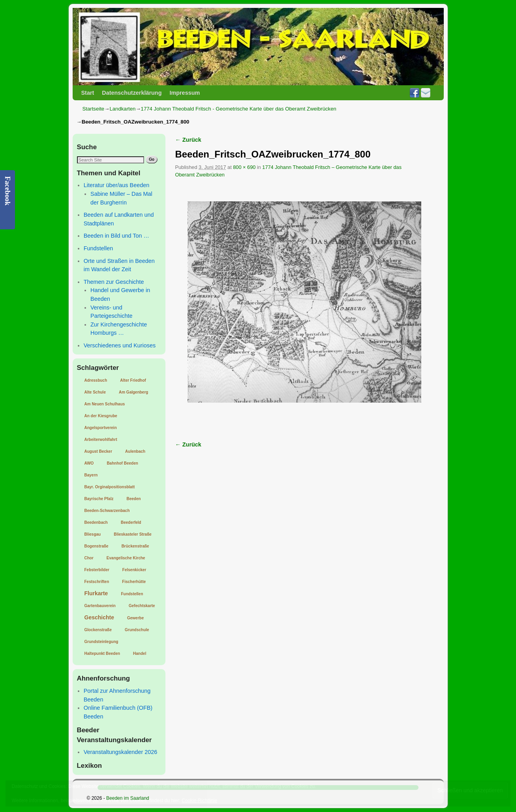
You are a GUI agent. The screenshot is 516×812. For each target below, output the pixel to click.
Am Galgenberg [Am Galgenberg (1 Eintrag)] (133, 392)
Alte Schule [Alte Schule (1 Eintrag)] (95, 392)
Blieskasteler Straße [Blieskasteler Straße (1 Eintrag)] (133, 534)
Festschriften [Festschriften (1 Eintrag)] (97, 582)
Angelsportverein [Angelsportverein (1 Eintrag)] (101, 428)
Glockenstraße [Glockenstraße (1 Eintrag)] (98, 630)
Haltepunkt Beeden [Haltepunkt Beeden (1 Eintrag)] (102, 654)
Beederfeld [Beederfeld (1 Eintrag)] (131, 522)
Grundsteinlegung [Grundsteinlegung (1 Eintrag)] (101, 642)
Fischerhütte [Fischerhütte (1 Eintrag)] (134, 582)
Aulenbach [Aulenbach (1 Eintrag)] (135, 451)
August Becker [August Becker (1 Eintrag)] (99, 451)
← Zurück (188, 140)
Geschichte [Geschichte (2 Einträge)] (99, 617)
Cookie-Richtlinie (199, 801)
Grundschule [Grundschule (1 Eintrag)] (137, 630)
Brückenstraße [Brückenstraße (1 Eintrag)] (135, 546)
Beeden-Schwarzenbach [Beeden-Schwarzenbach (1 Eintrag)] (107, 511)
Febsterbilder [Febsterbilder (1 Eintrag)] (97, 570)
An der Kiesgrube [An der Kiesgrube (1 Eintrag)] (101, 416)
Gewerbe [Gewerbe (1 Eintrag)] (135, 618)
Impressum (185, 93)
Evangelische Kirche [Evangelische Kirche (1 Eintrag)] (126, 558)
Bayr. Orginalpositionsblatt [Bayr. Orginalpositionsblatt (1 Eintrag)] (110, 487)
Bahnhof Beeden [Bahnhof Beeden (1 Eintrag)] (122, 463)
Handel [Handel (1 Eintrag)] (140, 654)
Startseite (94, 109)
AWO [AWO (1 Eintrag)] (89, 463)
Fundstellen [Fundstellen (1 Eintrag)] (132, 594)
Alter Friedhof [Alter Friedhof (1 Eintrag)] (133, 380)
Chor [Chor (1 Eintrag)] (89, 558)
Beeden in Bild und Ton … (116, 236)
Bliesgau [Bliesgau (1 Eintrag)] (93, 534)
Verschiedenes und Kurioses (120, 345)
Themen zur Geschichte (114, 282)
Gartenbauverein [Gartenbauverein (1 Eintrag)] (100, 606)
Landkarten (122, 109)
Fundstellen (98, 248)
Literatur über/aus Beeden (116, 185)
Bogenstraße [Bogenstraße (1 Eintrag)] (97, 546)
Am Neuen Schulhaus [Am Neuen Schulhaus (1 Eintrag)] (105, 404)
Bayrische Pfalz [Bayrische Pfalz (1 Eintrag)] (99, 499)
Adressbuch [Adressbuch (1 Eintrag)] (96, 380)
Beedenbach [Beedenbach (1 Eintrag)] (96, 522)
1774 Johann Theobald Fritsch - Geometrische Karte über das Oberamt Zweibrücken (239, 109)
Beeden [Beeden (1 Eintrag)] (133, 499)
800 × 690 (244, 167)
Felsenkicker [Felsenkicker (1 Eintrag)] (134, 570)
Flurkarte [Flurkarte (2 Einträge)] (96, 593)
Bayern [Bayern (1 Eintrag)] (91, 475)
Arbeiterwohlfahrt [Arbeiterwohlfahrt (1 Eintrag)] (101, 440)
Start (88, 93)
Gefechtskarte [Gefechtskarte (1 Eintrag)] (142, 606)
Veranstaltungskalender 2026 (120, 752)
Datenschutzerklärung (132, 93)
